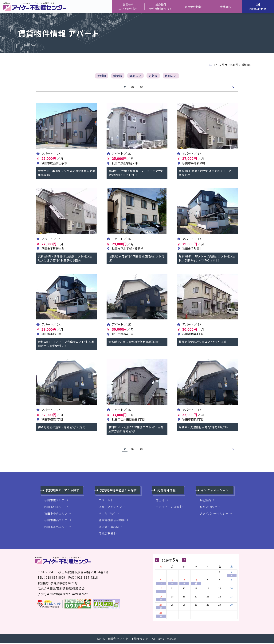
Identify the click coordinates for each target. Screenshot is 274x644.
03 (142, 88)
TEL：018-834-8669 (53, 578)
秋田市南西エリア (56, 521)
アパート (104, 501)
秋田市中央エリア (56, 514)
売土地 (160, 501)
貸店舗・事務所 (109, 528)
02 (133, 88)
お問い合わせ (208, 508)
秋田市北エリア (55, 508)
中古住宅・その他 (168, 508)
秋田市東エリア (55, 501)
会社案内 (225, 7)
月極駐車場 (106, 534)
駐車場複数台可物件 (112, 521)
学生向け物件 (107, 514)
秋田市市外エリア (56, 528)
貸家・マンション (110, 508)
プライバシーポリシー (214, 514)
